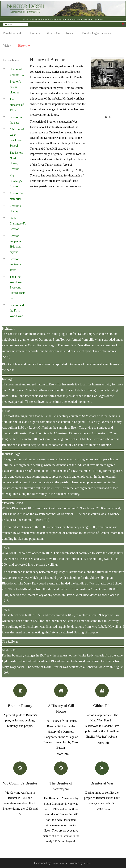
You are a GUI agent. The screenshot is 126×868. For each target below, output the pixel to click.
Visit (6, 46)
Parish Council (12, 33)
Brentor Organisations (95, 33)
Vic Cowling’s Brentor (16, 181)
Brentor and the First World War (17, 311)
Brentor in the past (16, 120)
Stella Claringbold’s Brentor (18, 223)
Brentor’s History (15, 208)
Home (34, 33)
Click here (103, 809)
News (69, 33)
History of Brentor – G (17, 72)
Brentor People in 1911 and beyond (15, 244)
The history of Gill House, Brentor (17, 161)
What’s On (53, 33)
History (23, 46)
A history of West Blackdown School (17, 137)
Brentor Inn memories (17, 196)
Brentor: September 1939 (16, 264)
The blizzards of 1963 (17, 105)
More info (63, 754)
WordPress (87, 863)
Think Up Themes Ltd (59, 863)
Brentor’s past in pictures (15, 87)
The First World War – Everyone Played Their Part (17, 287)
